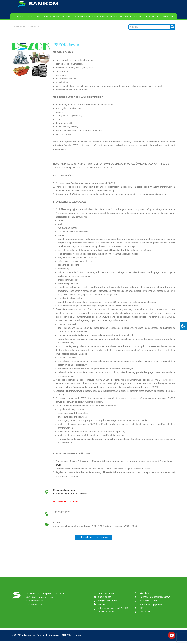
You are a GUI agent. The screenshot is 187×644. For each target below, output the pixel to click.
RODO (154, 17)
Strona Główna (19, 27)
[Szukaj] (172, 27)
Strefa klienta (60, 17)
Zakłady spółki (102, 17)
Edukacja (140, 17)
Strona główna (23, 17)
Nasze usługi (81, 17)
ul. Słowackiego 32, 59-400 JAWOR (70, 496)
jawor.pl (59, 467)
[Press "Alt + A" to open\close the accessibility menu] (183, 326)
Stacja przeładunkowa (64, 493)
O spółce (41, 17)
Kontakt (167, 17)
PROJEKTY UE (122, 17)
